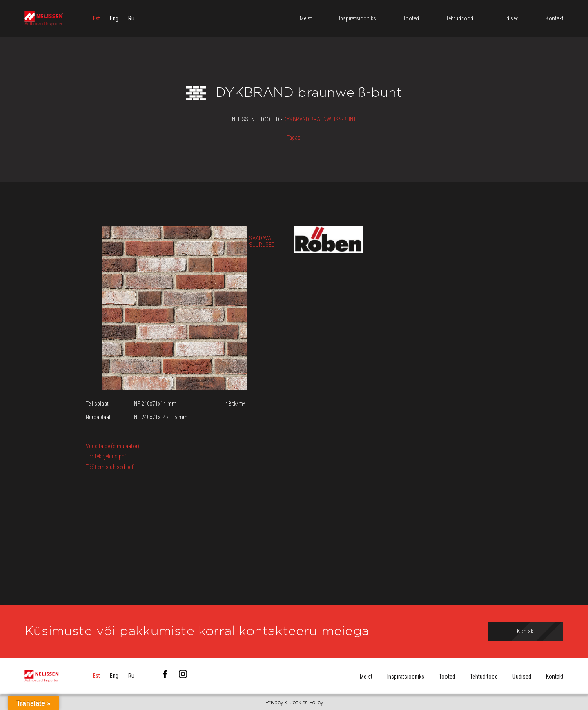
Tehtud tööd (484, 677)
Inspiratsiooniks (406, 677)
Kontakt (555, 677)
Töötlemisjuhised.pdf (110, 467)
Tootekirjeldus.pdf (106, 456)
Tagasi (294, 138)
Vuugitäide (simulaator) (112, 446)
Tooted (447, 677)
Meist (366, 677)
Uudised (522, 677)
